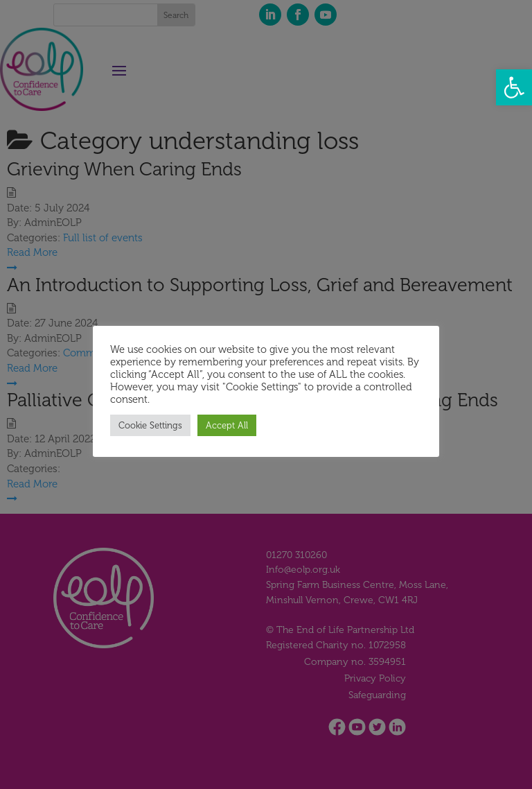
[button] (514, 87)
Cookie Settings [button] (150, 425)
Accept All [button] (227, 425)
